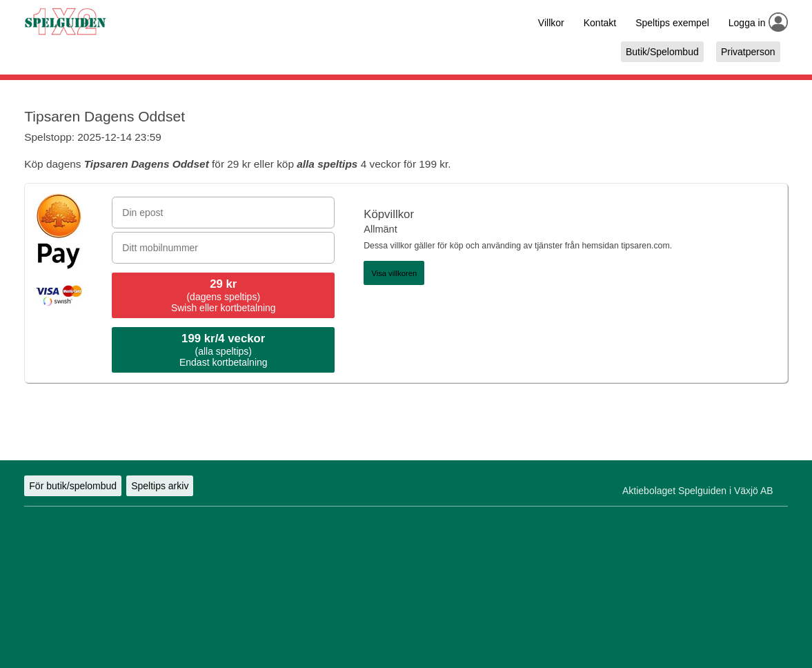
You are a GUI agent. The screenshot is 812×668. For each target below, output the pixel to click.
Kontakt (600, 23)
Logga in (747, 23)
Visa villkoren (394, 273)
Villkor (551, 23)
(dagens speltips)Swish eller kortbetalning (224, 295)
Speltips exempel (672, 23)
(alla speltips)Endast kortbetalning (224, 350)
